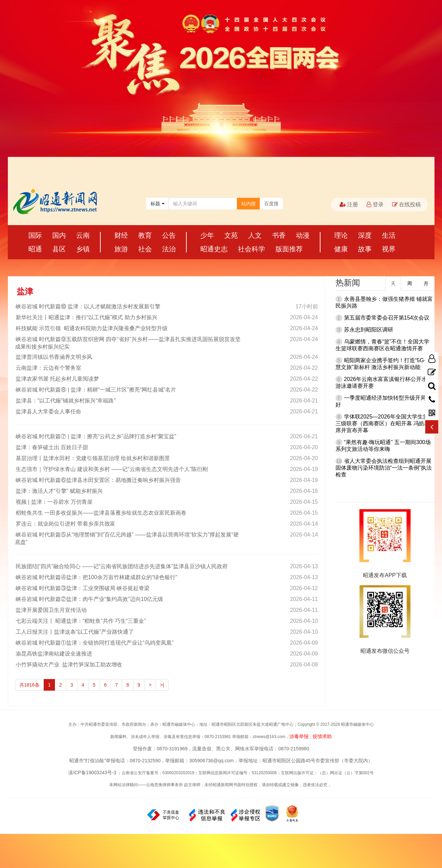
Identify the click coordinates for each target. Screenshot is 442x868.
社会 (145, 249)
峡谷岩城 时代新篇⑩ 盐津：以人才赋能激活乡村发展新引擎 (88, 306)
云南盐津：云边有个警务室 (48, 368)
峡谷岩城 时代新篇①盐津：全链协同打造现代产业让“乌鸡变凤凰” (94, 643)
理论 (341, 235)
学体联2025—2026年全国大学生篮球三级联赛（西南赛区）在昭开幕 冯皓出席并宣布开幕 (385, 423)
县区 (59, 249)
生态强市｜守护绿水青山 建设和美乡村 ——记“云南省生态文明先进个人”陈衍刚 (112, 469)
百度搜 (271, 204)
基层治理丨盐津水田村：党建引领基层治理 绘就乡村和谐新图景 (92, 458)
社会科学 (252, 249)
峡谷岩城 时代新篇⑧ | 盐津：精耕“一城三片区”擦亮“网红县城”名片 (96, 390)
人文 (255, 235)
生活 (389, 235)
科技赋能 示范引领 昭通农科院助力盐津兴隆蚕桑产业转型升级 (91, 328)
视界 (389, 249)
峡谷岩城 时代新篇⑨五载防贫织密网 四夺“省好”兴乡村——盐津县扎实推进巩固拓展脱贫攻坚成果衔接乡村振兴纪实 (128, 343)
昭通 (35, 249)
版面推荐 (289, 249)
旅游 (121, 249)
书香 (279, 235)
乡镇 (83, 249)
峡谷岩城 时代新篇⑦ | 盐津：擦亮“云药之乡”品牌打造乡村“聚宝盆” (96, 436)
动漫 (303, 235)
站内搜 (248, 204)
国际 (35, 235)
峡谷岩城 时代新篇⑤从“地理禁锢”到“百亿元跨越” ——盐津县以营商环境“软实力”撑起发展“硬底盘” (127, 538)
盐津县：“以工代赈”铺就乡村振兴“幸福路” (65, 401)
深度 (365, 235)
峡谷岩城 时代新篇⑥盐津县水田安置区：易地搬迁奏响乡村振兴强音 (98, 480)
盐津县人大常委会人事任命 (48, 411)
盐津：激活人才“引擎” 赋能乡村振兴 (59, 491)
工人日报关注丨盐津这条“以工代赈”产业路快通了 (75, 632)
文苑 (231, 235)
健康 (341, 249)
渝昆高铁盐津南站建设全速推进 (54, 654)
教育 (145, 235)
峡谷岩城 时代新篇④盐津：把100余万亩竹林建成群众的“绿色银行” (96, 577)
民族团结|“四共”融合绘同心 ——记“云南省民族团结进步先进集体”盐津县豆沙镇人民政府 (122, 566)
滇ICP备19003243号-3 (92, 773)
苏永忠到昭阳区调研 (369, 330)
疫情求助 (322, 736)
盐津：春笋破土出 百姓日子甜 (52, 447)
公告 (169, 235)
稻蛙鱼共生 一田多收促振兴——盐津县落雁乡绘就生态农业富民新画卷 (101, 513)
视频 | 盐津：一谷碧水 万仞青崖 (54, 502)
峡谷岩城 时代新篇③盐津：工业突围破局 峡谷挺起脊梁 (82, 588)
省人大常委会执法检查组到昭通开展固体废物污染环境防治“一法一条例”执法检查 (384, 468)
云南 (83, 235)
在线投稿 (407, 204)
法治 (169, 249)
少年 (207, 235)
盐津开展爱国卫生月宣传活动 (51, 610)
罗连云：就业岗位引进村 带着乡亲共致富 (65, 524)
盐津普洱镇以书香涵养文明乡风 (54, 357)
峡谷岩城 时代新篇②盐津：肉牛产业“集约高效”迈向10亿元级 (89, 599)
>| (162, 685)
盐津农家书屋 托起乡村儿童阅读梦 (57, 379)
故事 (365, 249)
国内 (59, 235)
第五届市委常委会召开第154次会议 (387, 318)
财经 (121, 235)
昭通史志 (214, 249)
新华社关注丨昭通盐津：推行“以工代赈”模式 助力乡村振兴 (86, 317)
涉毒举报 (299, 736)
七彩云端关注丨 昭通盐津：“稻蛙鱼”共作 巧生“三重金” (81, 621)
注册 (349, 204)
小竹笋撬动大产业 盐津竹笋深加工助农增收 (69, 665)
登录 (375, 204)
